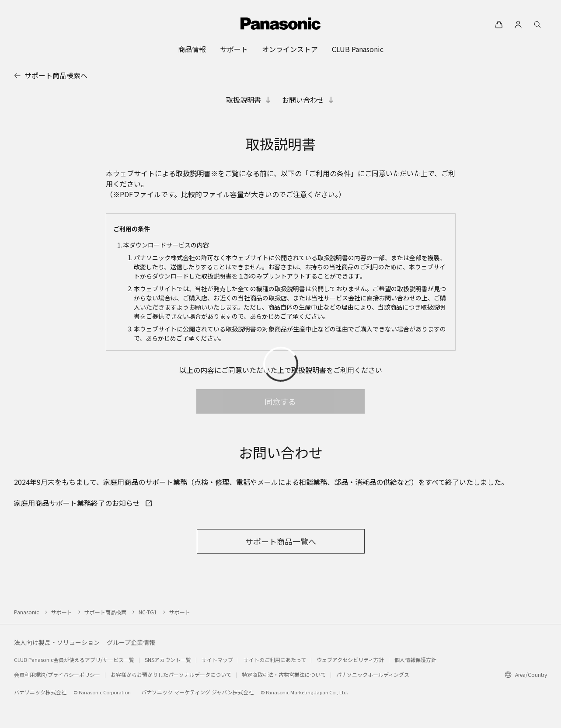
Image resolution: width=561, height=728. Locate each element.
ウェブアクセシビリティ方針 (350, 660)
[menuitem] (192, 49)
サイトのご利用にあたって (275, 660)
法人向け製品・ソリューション (57, 642)
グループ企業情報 (131, 642)
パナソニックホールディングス (373, 674)
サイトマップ (217, 660)
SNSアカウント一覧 (168, 660)
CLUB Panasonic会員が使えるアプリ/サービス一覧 (74, 660)
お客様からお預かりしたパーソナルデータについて (171, 674)
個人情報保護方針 (415, 660)
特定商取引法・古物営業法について (284, 674)
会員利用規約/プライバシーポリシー (57, 674)
